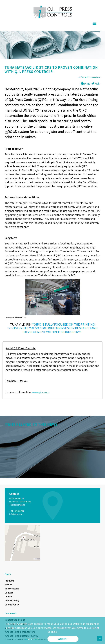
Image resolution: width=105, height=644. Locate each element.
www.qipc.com (41, 392)
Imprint (9, 596)
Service (9, 584)
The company (12, 589)
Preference (33, 639)
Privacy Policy (12, 600)
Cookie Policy (12, 605)
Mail (95, 84)
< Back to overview (89, 77)
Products (9, 581)
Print (85, 84)
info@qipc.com (16, 514)
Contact (9, 593)
